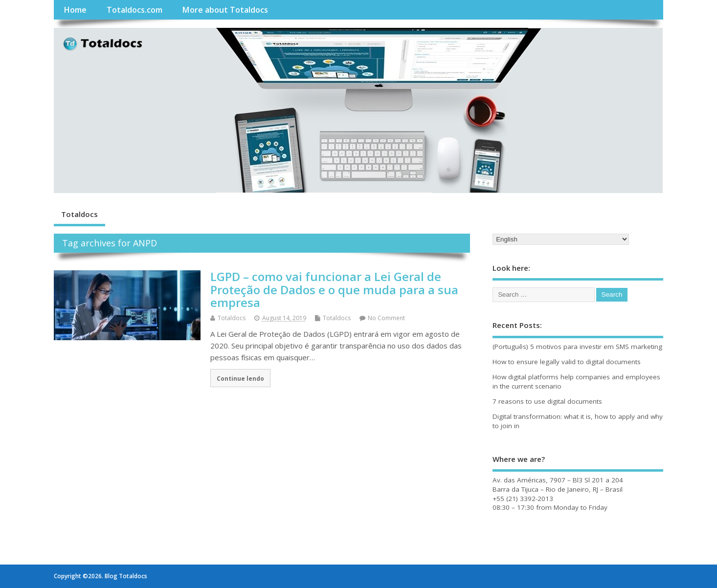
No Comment (386, 318)
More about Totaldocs (225, 10)
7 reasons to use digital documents (547, 401)
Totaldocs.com (134, 10)
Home (75, 10)
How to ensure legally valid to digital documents (567, 362)
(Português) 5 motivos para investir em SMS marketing (577, 347)
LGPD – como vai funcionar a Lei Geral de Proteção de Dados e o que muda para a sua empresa (334, 289)
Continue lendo (240, 378)
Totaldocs (79, 214)
